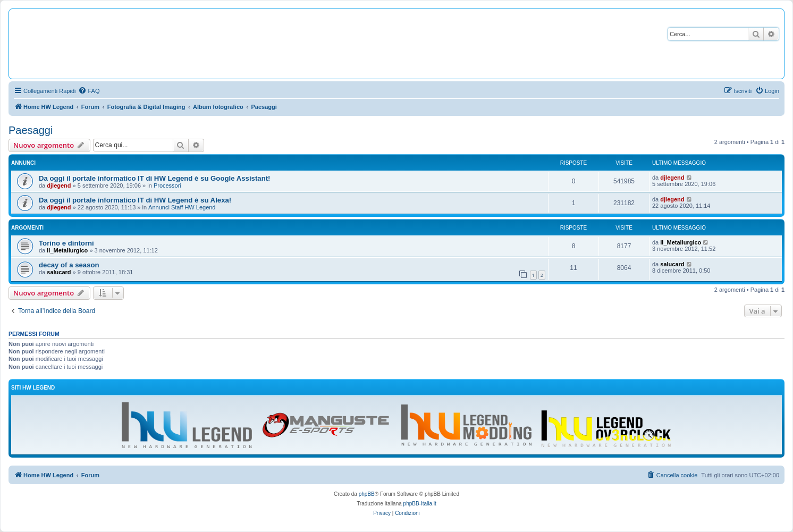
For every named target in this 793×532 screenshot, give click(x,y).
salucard (59, 272)
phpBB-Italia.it (420, 504)
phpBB (367, 494)
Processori (167, 185)
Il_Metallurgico (67, 250)
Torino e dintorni (66, 243)
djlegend (59, 185)
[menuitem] (89, 91)
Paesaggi (31, 130)
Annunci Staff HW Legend (182, 207)
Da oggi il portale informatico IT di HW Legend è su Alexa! (135, 200)
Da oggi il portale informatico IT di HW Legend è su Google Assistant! (154, 178)
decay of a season (69, 265)
